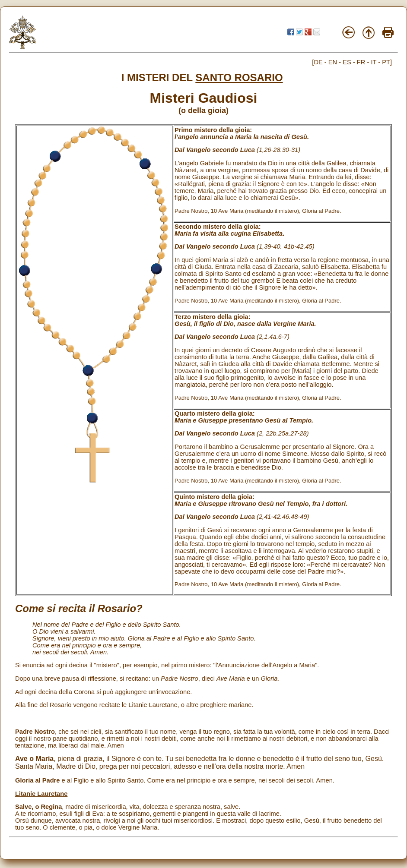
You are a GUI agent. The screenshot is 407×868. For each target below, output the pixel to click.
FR (361, 62)
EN (333, 62)
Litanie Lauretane (41, 794)
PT (386, 62)
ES (347, 62)
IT (374, 62)
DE (318, 62)
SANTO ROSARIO (239, 77)
